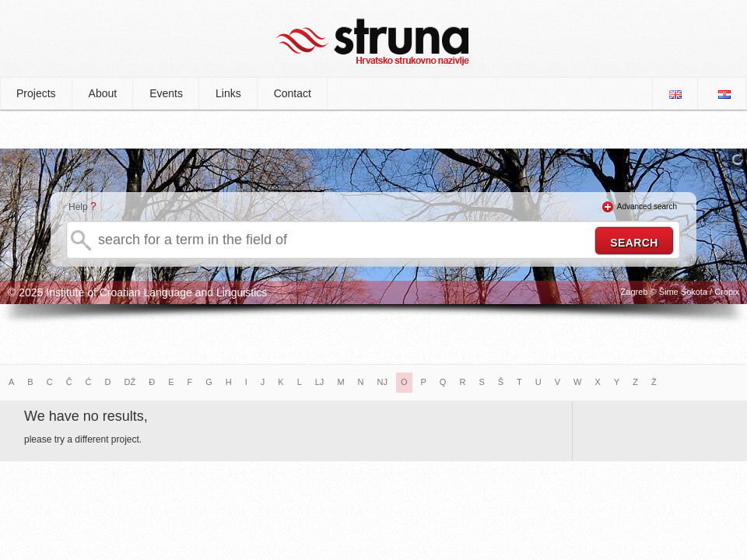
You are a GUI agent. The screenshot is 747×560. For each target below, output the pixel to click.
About (103, 93)
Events (166, 93)
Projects (36, 93)
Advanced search (647, 206)
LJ (320, 382)
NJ (382, 382)
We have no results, (86, 416)
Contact (293, 93)
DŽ (130, 382)
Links (228, 93)
